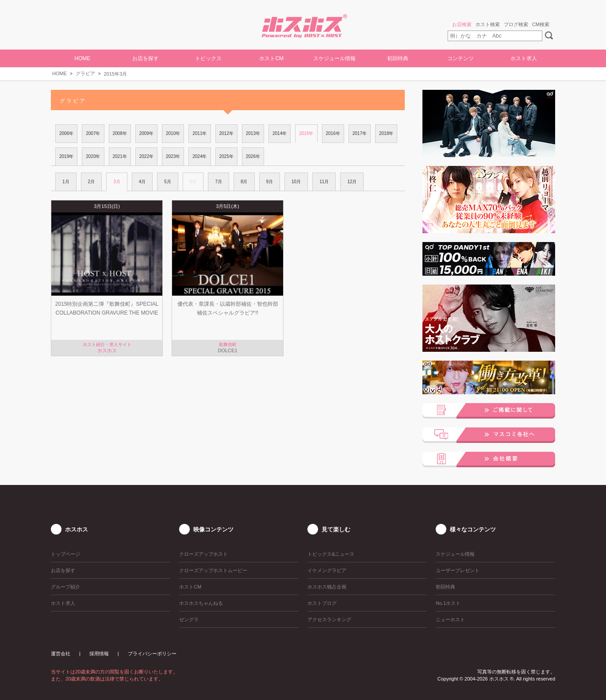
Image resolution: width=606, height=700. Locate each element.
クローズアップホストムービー (213, 570)
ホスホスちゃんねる (201, 603)
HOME (82, 58)
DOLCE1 (227, 350)
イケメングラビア (327, 570)
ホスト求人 (524, 58)
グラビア (85, 73)
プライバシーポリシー (152, 654)
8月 (244, 182)
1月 (66, 182)
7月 (219, 182)
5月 (168, 182)
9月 (270, 182)
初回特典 (398, 58)
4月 (142, 182)
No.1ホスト (448, 603)
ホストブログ (322, 603)
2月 (92, 182)
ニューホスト (450, 619)
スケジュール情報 (334, 58)
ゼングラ (189, 619)
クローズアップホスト (203, 554)
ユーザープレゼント (458, 570)
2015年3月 (116, 74)
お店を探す (146, 58)
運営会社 (61, 654)
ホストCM (271, 58)
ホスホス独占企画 (327, 587)
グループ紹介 (65, 587)
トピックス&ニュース (331, 554)
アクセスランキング (329, 619)
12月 (352, 182)
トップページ (65, 554)
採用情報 (99, 654)
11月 (324, 182)
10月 (296, 182)
